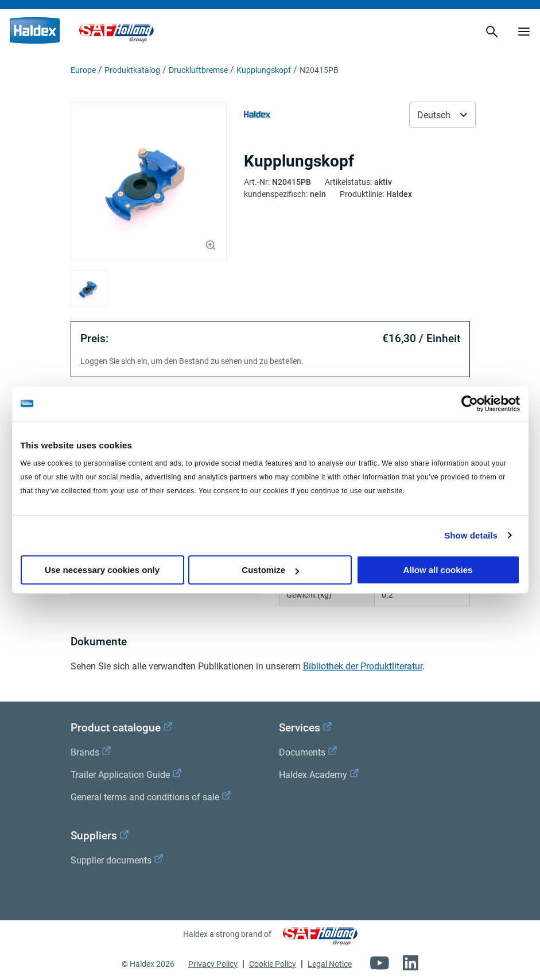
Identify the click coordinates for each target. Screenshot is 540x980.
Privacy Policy (213, 964)
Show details (471, 535)
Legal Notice (330, 964)
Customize (270, 570)
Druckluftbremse (198, 70)
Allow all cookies (438, 570)
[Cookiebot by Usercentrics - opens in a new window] (470, 404)
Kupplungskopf (264, 70)
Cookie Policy (273, 964)
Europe (83, 70)
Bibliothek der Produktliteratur (363, 666)
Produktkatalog (132, 70)
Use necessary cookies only (102, 570)
